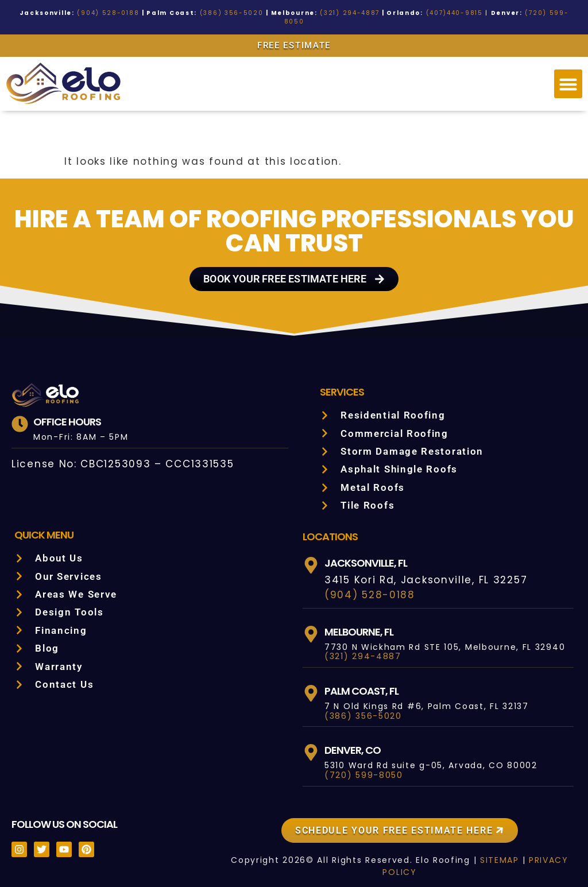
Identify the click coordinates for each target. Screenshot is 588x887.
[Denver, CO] (311, 744)
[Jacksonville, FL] (311, 557)
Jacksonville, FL (369, 554)
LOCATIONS (330, 528)
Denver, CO (354, 741)
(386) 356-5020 (229, 13)
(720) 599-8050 (517, 13)
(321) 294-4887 (333, 13)
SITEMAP (492, 851)
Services (344, 383)
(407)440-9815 (427, 13)
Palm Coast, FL (363, 682)
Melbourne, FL (363, 623)
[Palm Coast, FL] (311, 685)
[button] (568, 75)
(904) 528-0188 (122, 13)
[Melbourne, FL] (311, 625)
